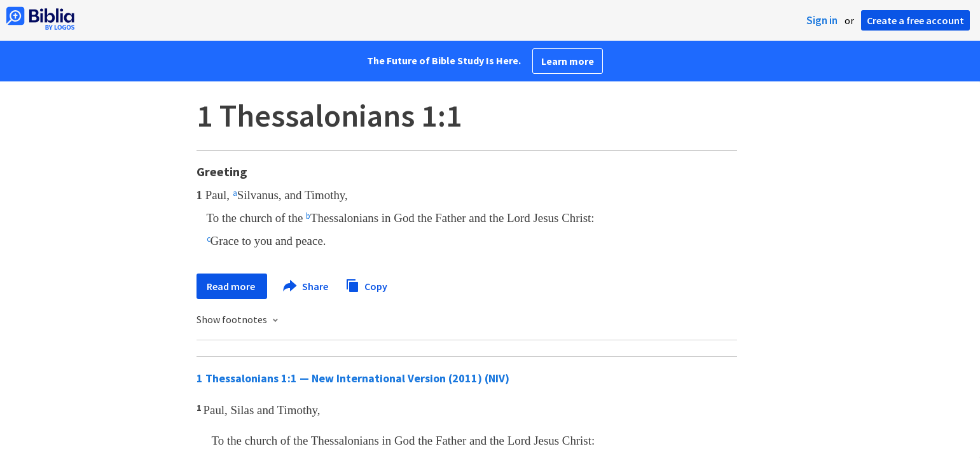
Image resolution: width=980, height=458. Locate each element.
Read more (232, 286)
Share (306, 286)
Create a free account (915, 20)
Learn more (568, 61)
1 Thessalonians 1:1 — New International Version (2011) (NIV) (353, 378)
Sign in (822, 20)
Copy (366, 285)
